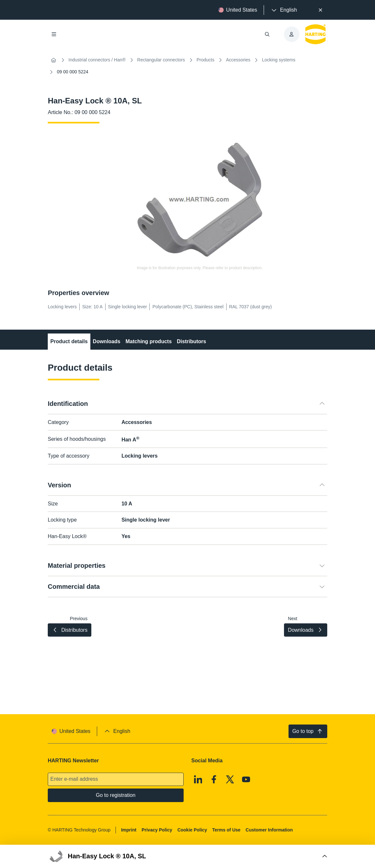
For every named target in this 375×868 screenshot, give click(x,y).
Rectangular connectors (161, 60)
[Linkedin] (198, 779)
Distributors (192, 341)
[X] (230, 779)
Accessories (238, 60)
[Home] (54, 60)
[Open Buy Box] (187, 856)
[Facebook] (214, 779)
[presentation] (284, 10)
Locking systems (279, 60)
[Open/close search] (267, 34)
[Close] (320, 10)
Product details (69, 341)
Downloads (107, 341)
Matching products (149, 341)
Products (205, 60)
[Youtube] (246, 779)
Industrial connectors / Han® (97, 60)
